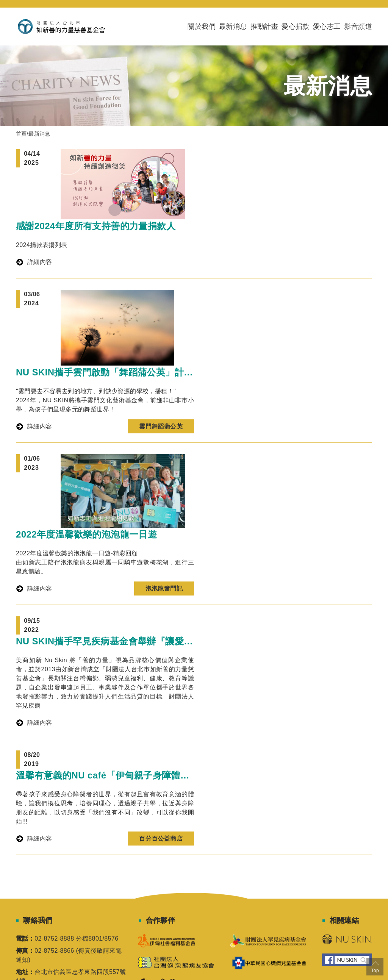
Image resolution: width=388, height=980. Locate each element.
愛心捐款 (296, 27)
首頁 (21, 134)
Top (375, 966)
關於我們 (202, 27)
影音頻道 (358, 27)
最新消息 (233, 27)
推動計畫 (264, 27)
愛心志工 (327, 27)
